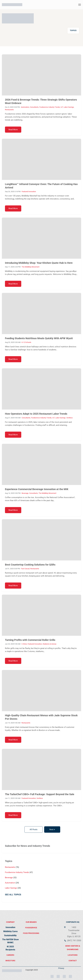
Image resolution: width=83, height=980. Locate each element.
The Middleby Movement (30, 267)
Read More (13, 130)
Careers (10, 955)
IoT (62, 107)
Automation (25, 107)
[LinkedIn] (58, 975)
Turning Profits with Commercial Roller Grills (30, 640)
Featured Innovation (29, 192)
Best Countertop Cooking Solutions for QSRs (30, 565)
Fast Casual (25, 569)
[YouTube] (70, 975)
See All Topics (13, 895)
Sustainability (10, 935)
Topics (73, 30)
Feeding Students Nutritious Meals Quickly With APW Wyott (39, 338)
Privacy (61, 968)
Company (10, 922)
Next (52, 829)
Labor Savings (69, 107)
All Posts (34, 829)
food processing (31, 933)
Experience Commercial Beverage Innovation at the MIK (37, 489)
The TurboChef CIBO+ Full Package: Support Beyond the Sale (40, 794)
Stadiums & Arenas (50, 644)
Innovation (10, 927)
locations (73, 955)
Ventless (70, 418)
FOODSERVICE (31, 928)
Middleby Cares (10, 931)
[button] (80, 5)
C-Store (24, 644)
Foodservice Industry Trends (50, 107)
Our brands (31, 922)
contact (73, 961)
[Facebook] (64, 975)
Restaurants (9, 110)
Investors (10, 961)
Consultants (34, 107)
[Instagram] (52, 975)
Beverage (25, 493)
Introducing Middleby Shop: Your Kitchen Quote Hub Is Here (39, 263)
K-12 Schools (26, 342)
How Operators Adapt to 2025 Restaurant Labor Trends (36, 414)
